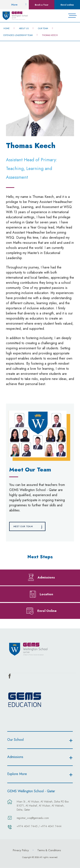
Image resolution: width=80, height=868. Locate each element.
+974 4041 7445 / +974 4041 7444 (39, 826)
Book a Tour (42, 5)
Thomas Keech (50, 35)
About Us (24, 29)
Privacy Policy (21, 850)
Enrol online (67, 5)
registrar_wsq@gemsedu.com (33, 818)
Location (46, 594)
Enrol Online (47, 611)
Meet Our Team (23, 526)
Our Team (43, 29)
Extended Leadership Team (18, 35)
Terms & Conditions (49, 850)
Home (7, 29)
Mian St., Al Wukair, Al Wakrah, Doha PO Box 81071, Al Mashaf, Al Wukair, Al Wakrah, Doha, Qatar (43, 806)
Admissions (46, 577)
